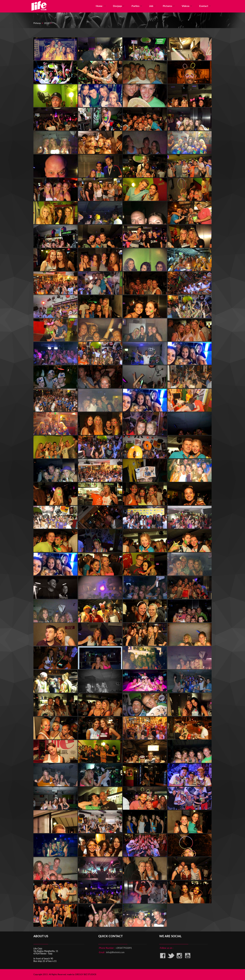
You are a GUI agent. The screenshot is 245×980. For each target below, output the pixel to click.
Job (153, 6)
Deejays (119, 6)
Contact (205, 6)
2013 (47, 23)
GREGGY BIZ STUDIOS (86, 974)
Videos (187, 6)
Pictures (169, 6)
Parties (137, 6)
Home (101, 6)
